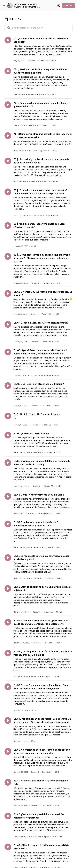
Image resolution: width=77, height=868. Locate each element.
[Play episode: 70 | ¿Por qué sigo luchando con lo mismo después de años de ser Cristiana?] (8, 161)
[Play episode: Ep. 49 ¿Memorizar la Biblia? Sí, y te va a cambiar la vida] (8, 782)
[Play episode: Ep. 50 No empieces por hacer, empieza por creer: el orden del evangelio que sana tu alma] (8, 751)
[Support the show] (59, 6)
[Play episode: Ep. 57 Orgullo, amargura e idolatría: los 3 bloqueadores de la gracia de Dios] (8, 524)
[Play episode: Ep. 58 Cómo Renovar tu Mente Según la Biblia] (8, 496)
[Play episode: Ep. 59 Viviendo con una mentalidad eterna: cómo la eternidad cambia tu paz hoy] (8, 463)
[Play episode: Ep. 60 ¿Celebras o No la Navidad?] (8, 435)
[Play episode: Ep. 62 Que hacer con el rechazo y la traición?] (8, 386)
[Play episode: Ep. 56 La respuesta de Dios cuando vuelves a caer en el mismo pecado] (8, 558)
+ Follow (68, 6)
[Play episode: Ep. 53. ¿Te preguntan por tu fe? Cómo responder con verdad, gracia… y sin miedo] (8, 653)
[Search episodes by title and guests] (9, 28)
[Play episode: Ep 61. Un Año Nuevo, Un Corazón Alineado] (8, 416)
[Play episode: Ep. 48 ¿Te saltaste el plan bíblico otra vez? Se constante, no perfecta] (8, 816)
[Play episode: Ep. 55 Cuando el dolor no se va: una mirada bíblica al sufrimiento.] (8, 589)
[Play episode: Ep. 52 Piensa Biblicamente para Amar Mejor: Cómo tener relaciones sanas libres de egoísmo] (8, 687)
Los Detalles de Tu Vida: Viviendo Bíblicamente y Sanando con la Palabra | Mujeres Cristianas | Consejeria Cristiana (27, 6)
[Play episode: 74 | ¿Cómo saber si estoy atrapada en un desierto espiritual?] (8, 40)
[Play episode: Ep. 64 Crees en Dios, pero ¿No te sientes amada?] (8, 324)
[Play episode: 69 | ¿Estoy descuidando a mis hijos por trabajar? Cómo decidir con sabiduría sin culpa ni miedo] (8, 192)
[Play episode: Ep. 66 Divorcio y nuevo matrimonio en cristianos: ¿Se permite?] (8, 293)
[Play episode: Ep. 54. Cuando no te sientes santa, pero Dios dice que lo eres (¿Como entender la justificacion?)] (8, 622)
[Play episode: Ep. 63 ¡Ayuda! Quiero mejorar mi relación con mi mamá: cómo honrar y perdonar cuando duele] (8, 352)
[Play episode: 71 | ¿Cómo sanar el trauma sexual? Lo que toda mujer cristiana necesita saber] (8, 136)
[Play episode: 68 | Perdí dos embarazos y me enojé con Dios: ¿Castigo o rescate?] (8, 226)
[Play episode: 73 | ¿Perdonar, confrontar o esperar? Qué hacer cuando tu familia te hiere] (8, 71)
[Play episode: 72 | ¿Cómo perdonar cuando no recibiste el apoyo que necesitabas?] (8, 105)
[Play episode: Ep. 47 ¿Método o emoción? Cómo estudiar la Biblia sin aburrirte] (8, 847)
